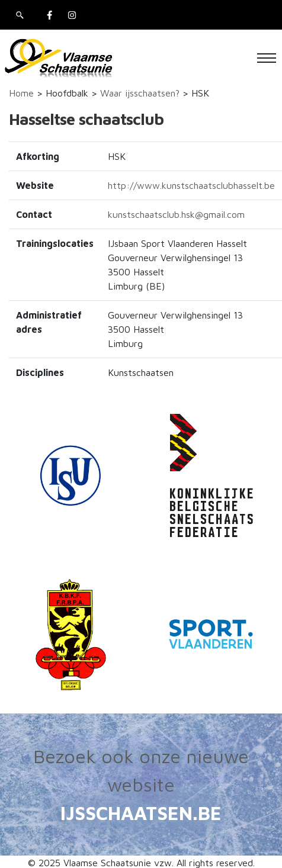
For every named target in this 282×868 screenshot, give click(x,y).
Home (21, 93)
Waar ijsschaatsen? (140, 93)
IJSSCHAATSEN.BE (141, 813)
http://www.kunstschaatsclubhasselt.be (191, 185)
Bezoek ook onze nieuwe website (141, 770)
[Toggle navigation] (267, 58)
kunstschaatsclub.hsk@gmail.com (176, 214)
